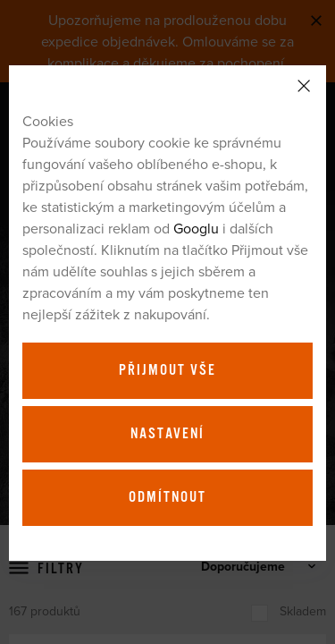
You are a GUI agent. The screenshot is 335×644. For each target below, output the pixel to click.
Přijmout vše (167, 370)
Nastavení (167, 434)
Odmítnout (167, 497)
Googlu (196, 228)
